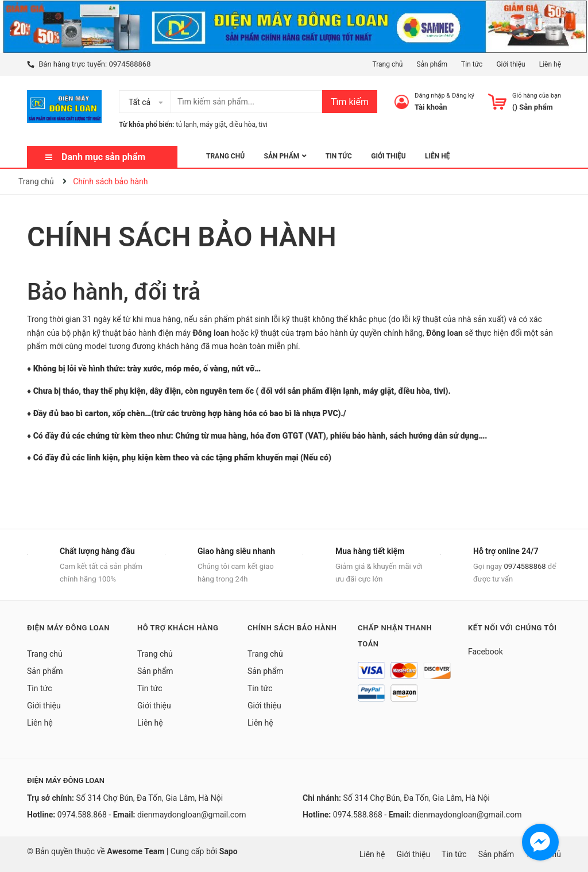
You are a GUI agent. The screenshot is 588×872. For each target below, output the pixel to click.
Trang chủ (387, 64)
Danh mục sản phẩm (103, 157)
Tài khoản (431, 107)
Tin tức (472, 64)
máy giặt (213, 125)
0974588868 (129, 64)
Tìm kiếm (350, 102)
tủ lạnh (186, 125)
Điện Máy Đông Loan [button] (68, 628)
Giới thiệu (510, 64)
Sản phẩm (432, 64)
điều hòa (242, 125)
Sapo (229, 851)
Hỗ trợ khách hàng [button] (178, 628)
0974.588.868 (82, 815)
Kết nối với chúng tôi (512, 628)
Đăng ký (463, 96)
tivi (263, 125)
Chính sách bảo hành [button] (292, 628)
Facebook (486, 652)
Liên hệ (550, 64)
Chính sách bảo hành (182, 237)
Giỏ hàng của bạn (537, 96)
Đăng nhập (430, 96)
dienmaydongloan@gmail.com (192, 815)
